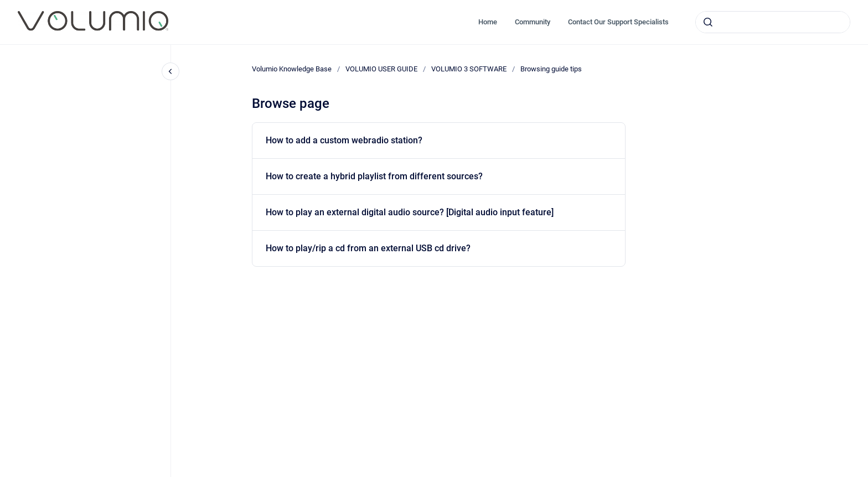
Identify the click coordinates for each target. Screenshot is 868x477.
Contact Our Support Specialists (618, 22)
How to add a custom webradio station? (344, 140)
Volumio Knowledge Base (292, 69)
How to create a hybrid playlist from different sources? (374, 176)
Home (488, 22)
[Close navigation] (170, 71)
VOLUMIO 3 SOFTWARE (469, 69)
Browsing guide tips (551, 69)
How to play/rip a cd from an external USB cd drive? (368, 248)
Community (533, 22)
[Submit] (708, 22)
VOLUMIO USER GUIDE (381, 69)
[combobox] (773, 22)
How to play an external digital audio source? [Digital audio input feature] (410, 212)
